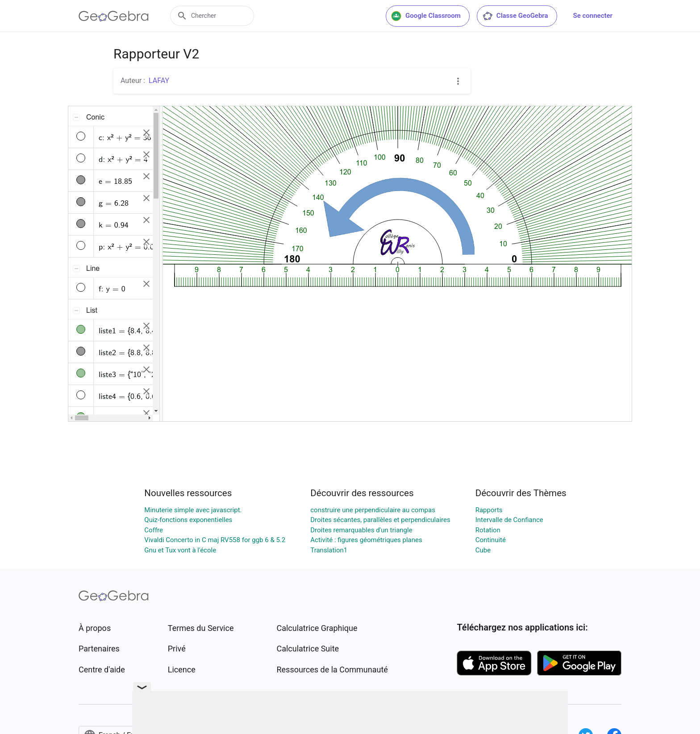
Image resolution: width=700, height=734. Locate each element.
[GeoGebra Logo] (114, 16)
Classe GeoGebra (515, 16)
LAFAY (159, 81)
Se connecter (593, 16)
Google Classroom (426, 16)
